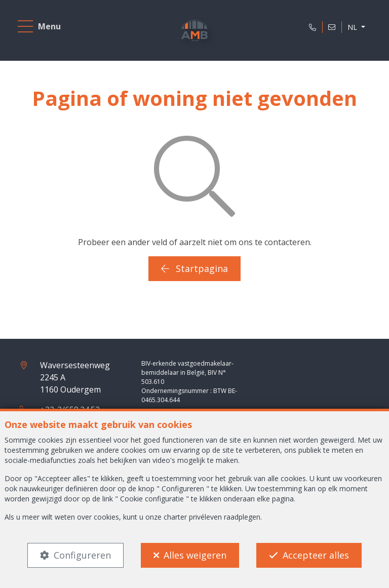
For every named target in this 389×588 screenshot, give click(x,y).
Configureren (82, 555)
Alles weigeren (195, 555)
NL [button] (353, 27)
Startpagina (194, 268)
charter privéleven (193, 517)
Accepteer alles (316, 555)
